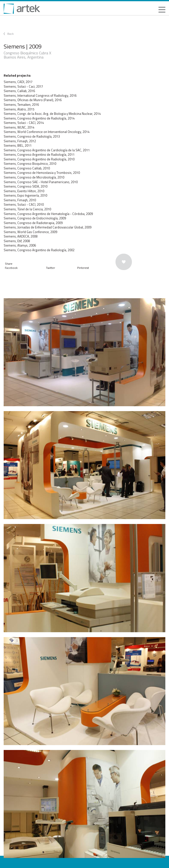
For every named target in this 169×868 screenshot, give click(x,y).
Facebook (11, 268)
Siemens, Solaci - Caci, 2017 (23, 86)
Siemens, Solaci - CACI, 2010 (24, 204)
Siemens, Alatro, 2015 (19, 109)
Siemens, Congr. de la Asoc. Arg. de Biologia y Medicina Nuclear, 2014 (52, 114)
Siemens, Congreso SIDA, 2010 (26, 186)
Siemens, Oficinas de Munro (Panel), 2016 (33, 100)
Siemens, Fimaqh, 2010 (20, 200)
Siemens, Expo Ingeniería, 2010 (25, 195)
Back (11, 34)
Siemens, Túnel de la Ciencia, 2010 (27, 209)
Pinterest (83, 268)
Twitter (50, 268)
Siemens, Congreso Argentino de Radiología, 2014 (39, 118)
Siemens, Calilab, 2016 (19, 91)
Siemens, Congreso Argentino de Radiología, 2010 (39, 159)
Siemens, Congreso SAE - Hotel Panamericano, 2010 (41, 182)
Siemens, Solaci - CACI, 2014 (24, 123)
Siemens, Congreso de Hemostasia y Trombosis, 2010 (42, 173)
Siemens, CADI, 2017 (18, 82)
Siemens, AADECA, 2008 (21, 236)
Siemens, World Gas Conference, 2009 (30, 232)
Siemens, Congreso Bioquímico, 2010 (30, 164)
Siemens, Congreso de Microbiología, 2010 (34, 177)
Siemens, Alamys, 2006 (20, 245)
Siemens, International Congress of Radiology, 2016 (40, 95)
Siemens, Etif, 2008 (17, 241)
